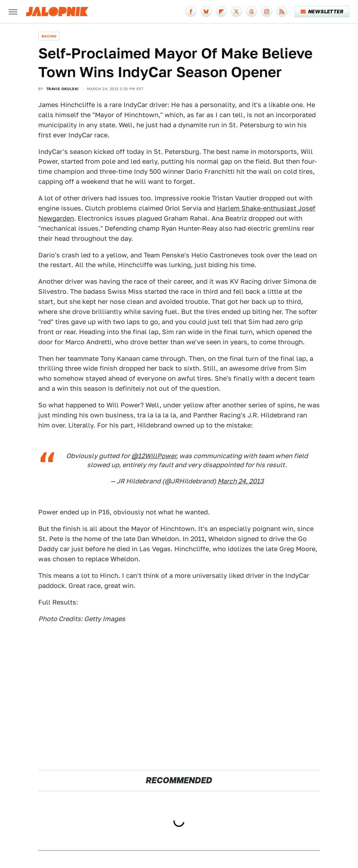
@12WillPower (154, 456)
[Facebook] (191, 12)
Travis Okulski (62, 89)
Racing (49, 36)
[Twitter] (236, 12)
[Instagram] (267, 12)
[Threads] (252, 12)
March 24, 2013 (241, 481)
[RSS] (282, 12)
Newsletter (322, 12)
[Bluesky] (206, 12)
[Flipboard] (221, 12)
